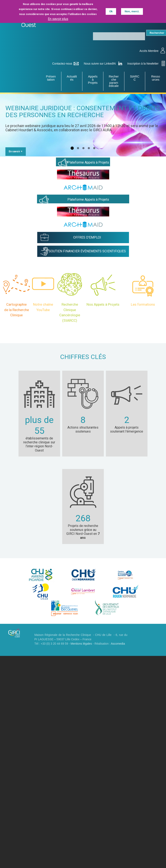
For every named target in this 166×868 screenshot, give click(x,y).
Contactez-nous (62, 64)
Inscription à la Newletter (143, 64)
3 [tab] (83, 143)
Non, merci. (132, 11)
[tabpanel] (83, 126)
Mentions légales (81, 638)
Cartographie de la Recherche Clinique (17, 304)
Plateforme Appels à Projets (88, 157)
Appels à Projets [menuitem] (93, 80)
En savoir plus (58, 19)
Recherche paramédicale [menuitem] (114, 81)
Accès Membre (149, 51)
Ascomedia (118, 638)
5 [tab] (94, 143)
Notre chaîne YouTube (43, 301)
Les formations (143, 299)
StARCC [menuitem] (135, 78)
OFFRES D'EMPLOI (87, 232)
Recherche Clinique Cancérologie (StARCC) (70, 307)
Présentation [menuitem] (51, 78)
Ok (111, 11)
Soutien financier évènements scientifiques (87, 245)
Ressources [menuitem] (156, 78)
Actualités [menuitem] (72, 78)
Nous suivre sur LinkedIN (100, 64)
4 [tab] (89, 143)
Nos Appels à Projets (103, 299)
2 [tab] (78, 143)
